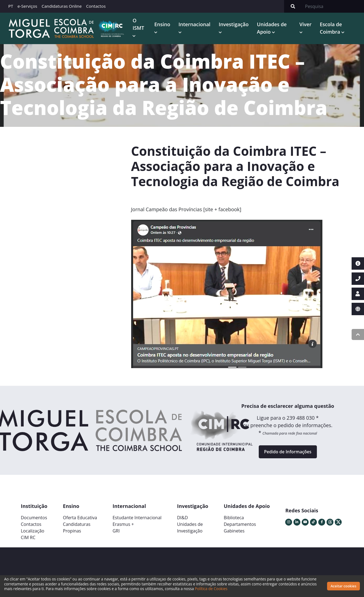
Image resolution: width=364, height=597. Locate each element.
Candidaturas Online (62, 6)
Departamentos (240, 527)
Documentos (34, 520)
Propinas (72, 534)
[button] (147, 297)
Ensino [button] (163, 25)
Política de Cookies (211, 589)
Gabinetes (234, 534)
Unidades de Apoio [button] (273, 28)
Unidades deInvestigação (190, 530)
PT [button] (11, 6)
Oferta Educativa (80, 520)
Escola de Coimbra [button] (331, 28)
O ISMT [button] (140, 24)
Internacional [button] (196, 25)
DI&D (182, 520)
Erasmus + (123, 527)
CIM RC (28, 540)
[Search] (333, 6)
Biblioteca (234, 520)
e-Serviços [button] (28, 6)
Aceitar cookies (344, 586)
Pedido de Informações (288, 454)
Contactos (96, 6)
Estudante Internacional (137, 520)
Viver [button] (306, 25)
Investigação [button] (235, 25)
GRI (116, 534)
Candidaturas (77, 527)
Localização (33, 534)
